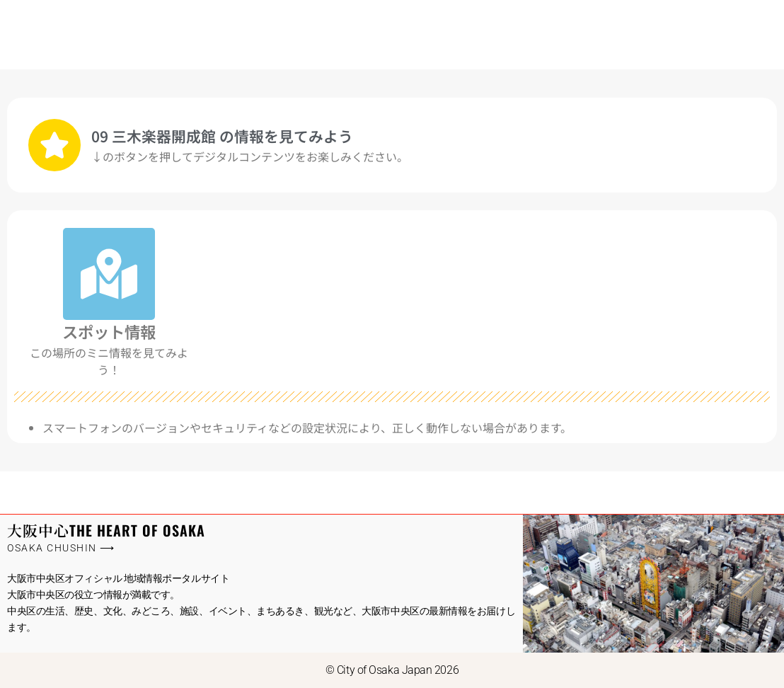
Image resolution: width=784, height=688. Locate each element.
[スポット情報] (109, 274)
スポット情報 (109, 331)
